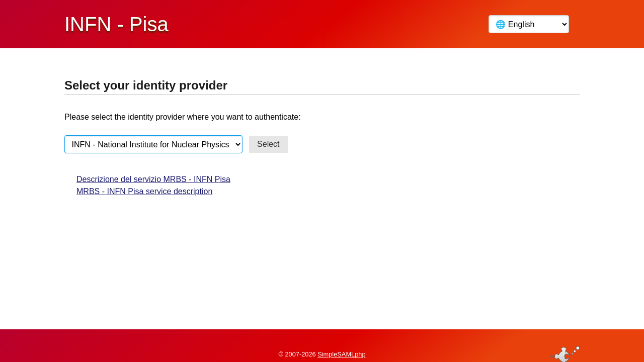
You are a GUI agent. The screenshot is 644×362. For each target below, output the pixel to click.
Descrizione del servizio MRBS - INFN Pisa (153, 179)
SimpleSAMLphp (341, 339)
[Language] (529, 24)
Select (268, 144)
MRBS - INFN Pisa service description (144, 191)
